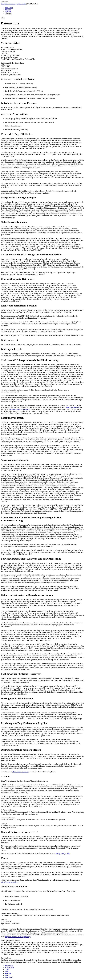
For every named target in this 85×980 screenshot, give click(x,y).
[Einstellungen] (3, 18)
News (7, 975)
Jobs (7, 971)
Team (7, 969)
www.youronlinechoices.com (20, 409)
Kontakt (8, 14)
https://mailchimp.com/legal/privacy (18, 937)
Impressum (9, 966)
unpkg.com (60, 854)
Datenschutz (9, 968)
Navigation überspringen (9, 4)
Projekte (8, 10)
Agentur (8, 12)
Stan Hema (22, 4)
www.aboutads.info (72, 407)
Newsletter (9, 977)
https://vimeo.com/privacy (10, 882)
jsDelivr (67, 854)
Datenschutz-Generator (20, 772)
